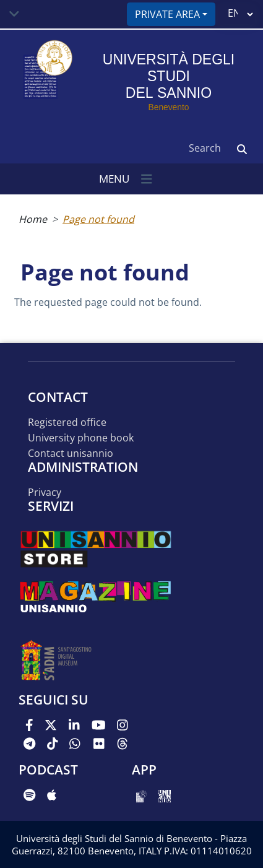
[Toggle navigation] (14, 14)
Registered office (67, 423)
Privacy (45, 493)
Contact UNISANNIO (71, 454)
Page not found (98, 219)
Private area (167, 14)
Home (33, 219)
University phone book (81, 438)
